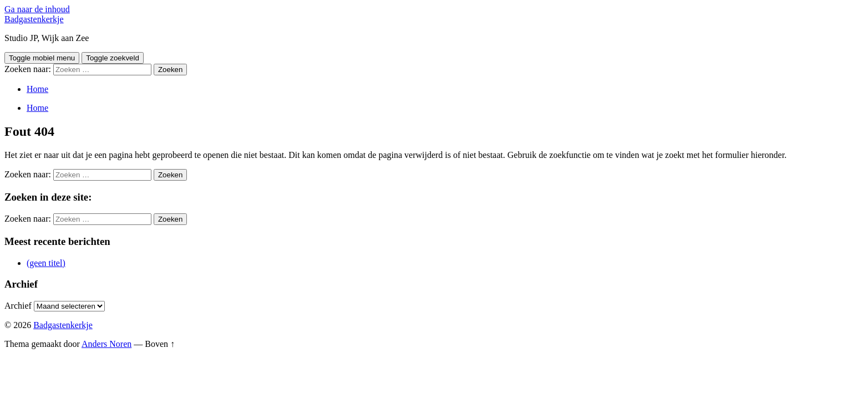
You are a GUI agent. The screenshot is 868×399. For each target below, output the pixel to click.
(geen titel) (46, 263)
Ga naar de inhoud (37, 9)
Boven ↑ (160, 344)
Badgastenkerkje (34, 19)
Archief (18, 306)
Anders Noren (106, 344)
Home (37, 89)
